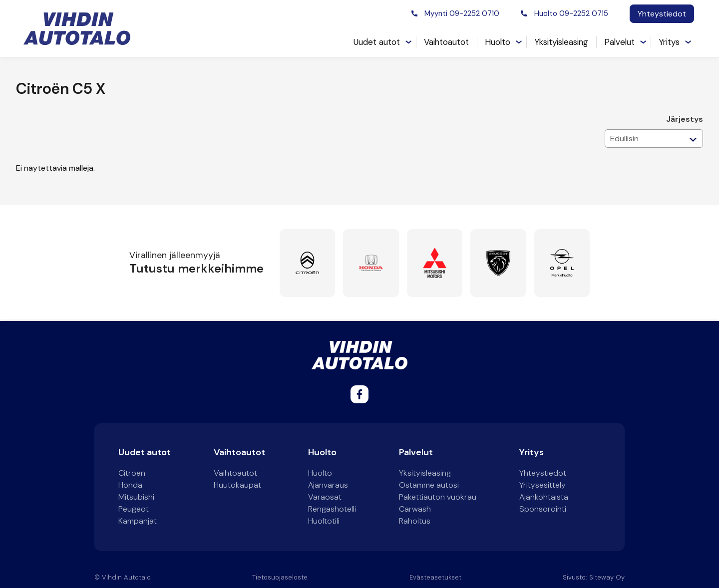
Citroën (132, 473)
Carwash (415, 509)
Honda (130, 485)
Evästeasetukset (435, 577)
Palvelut (619, 42)
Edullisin (624, 139)
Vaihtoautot (446, 42)
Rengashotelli (332, 509)
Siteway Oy (607, 577)
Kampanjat (138, 521)
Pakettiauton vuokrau (438, 497)
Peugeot (134, 509)
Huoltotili (324, 521)
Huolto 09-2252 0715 (571, 14)
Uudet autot (377, 42)
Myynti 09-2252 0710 (462, 14)
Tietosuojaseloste (280, 577)
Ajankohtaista (544, 497)
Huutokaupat (237, 485)
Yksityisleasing (561, 42)
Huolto (498, 42)
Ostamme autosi (429, 485)
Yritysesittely (542, 485)
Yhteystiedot (662, 14)
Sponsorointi (543, 509)
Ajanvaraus (328, 485)
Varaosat (325, 497)
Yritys (669, 42)
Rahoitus (415, 521)
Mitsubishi (136, 497)
